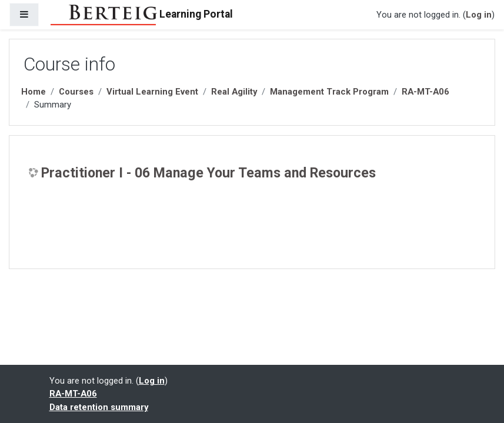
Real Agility (234, 92)
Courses (76, 92)
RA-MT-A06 (425, 92)
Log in (479, 15)
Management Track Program (329, 92)
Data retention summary (99, 407)
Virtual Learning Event (152, 92)
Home (34, 92)
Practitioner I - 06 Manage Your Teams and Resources (208, 173)
